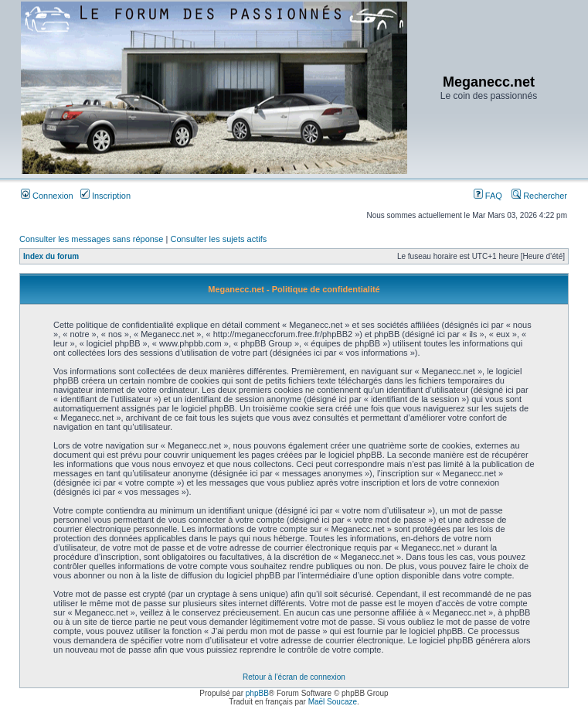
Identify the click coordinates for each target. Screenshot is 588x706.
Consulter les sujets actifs (218, 239)
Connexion (47, 196)
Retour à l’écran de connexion (294, 677)
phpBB (257, 693)
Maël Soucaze (333, 702)
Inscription (105, 196)
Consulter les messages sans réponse (91, 239)
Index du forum (51, 256)
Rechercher (539, 196)
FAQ (488, 196)
